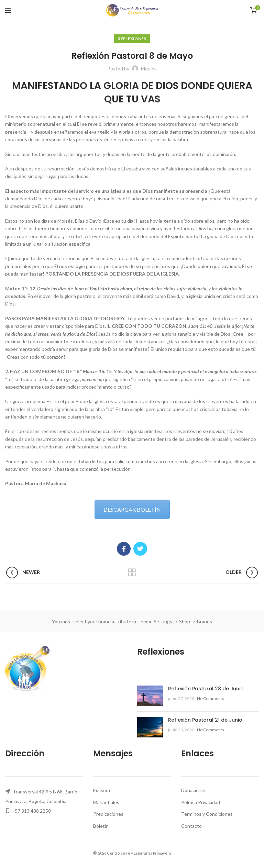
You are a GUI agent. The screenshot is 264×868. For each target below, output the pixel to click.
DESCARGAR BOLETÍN (132, 509)
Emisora (102, 790)
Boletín (101, 826)
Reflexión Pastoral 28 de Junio (206, 689)
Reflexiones (132, 39)
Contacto (191, 826)
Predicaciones (108, 814)
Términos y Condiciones (207, 814)
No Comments (211, 698)
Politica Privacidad (201, 802)
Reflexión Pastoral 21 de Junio (205, 720)
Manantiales (106, 802)
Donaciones (194, 790)
